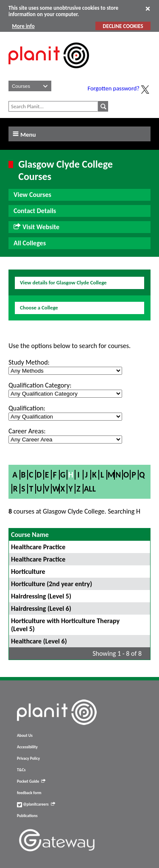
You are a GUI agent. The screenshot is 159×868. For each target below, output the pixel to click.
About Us (25, 736)
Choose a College (39, 308)
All (90, 489)
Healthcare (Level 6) (39, 641)
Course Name (30, 535)
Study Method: (29, 362)
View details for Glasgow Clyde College (63, 282)
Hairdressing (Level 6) (41, 608)
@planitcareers (36, 804)
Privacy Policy (28, 758)
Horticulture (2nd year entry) (52, 584)
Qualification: (27, 408)
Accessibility (27, 747)
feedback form (29, 793)
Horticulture (28, 572)
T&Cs (21, 770)
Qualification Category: (40, 385)
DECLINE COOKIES (123, 26)
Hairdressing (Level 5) (41, 596)
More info (23, 26)
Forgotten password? (114, 88)
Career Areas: (27, 431)
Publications (27, 816)
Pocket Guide (31, 781)
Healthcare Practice (38, 547)
